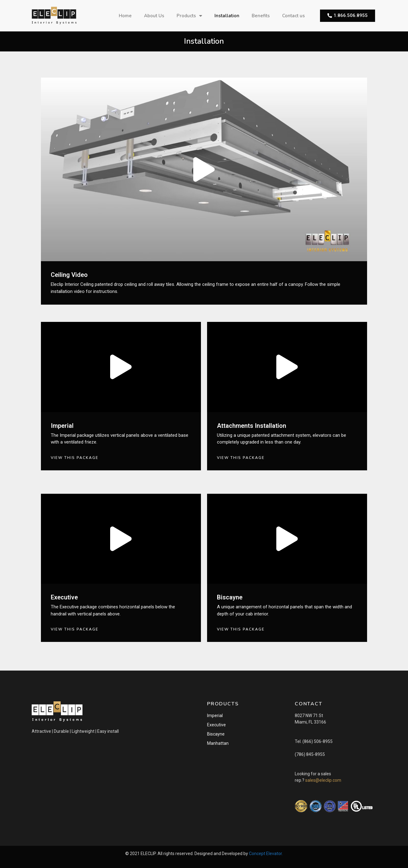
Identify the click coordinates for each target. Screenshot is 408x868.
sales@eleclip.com (323, 780)
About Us (154, 16)
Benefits (261, 16)
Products (189, 16)
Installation (227, 16)
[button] (348, 16)
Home (125, 16)
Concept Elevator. (266, 854)
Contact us (294, 16)
